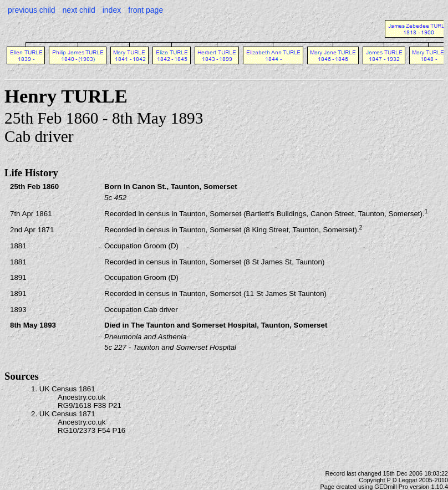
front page (146, 10)
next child (79, 10)
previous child (32, 10)
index (112, 10)
